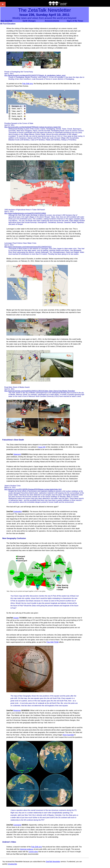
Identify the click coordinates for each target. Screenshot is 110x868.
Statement (17, 454)
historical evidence (27, 849)
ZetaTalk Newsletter (53, 862)
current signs (33, 852)
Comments (17, 825)
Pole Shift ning (28, 84)
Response (17, 710)
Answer (16, 618)
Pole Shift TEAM (53, 642)
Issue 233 (42, 447)
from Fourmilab (68, 735)
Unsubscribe (12, 864)
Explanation (18, 512)
